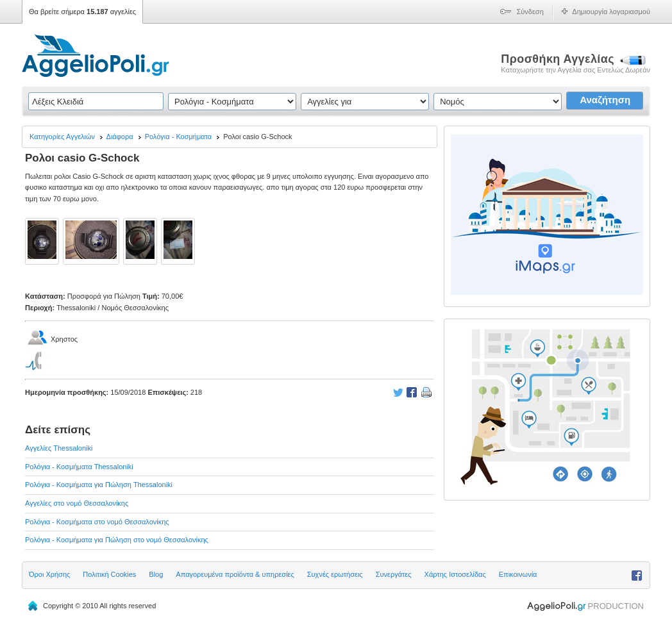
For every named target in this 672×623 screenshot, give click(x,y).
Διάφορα (120, 137)
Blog (156, 574)
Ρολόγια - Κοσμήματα (179, 137)
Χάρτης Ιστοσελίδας (455, 574)
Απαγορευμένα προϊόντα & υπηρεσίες (235, 574)
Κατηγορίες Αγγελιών (62, 137)
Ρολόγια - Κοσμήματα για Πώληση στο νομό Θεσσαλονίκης (117, 540)
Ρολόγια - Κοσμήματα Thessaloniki (79, 467)
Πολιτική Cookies (109, 574)
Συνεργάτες (394, 574)
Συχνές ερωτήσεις (335, 574)
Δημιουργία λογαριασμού (611, 12)
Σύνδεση (530, 12)
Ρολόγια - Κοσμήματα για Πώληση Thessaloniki (99, 485)
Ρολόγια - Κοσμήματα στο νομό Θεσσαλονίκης (97, 522)
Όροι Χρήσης (49, 574)
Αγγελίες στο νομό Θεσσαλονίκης (77, 503)
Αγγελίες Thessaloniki (59, 448)
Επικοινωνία (518, 574)
